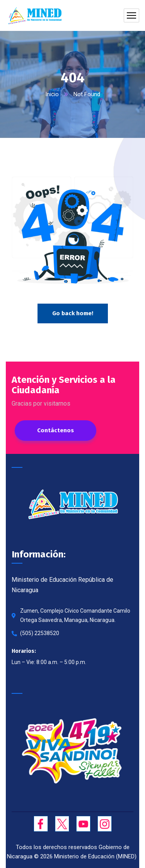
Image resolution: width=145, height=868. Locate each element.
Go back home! (73, 313)
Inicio (52, 94)
